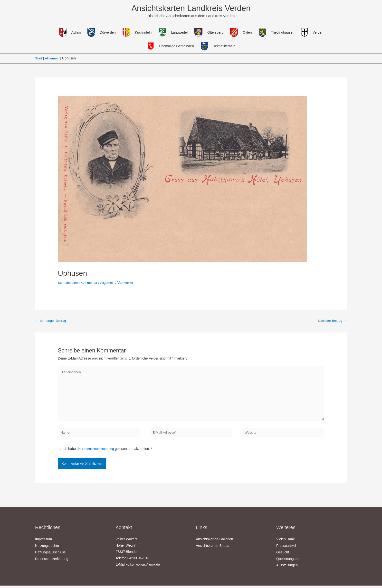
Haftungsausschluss (50, 555)
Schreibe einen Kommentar (78, 283)
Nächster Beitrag (332, 321)
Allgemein (109, 283)
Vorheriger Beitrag (52, 321)
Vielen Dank (285, 542)
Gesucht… (284, 555)
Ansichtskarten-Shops (212, 549)
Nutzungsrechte (47, 549)
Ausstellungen (287, 568)
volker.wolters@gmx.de (144, 568)
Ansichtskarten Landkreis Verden (191, 8)
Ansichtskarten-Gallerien (215, 542)
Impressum (43, 542)
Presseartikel (286, 549)
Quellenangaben (289, 561)
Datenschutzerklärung (99, 452)
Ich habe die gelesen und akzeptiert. (106, 452)
